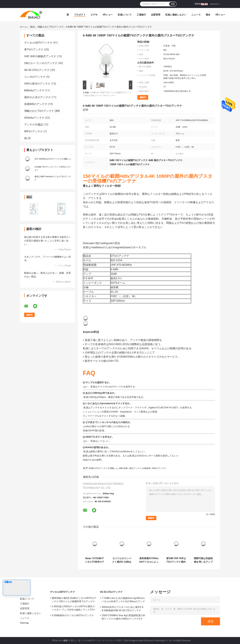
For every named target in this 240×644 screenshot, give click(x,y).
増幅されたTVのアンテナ (51, 27)
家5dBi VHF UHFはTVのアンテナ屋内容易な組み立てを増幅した (176, 560)
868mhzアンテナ (34, 90)
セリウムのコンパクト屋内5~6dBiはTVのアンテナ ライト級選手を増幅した (122, 560)
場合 (208, 15)
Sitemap (24, 623)
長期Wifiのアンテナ (36, 104)
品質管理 (156, 15)
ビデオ (94, 15)
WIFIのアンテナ (33, 131)
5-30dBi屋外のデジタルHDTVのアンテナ (73, 615)
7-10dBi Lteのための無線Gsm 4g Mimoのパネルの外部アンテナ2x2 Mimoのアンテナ (123, 600)
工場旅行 (141, 15)
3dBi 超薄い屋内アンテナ (130, 468)
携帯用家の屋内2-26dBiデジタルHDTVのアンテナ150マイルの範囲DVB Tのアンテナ (74, 600)
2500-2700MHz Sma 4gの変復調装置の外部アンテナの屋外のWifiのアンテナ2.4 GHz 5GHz (123, 618)
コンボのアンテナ (35, 77)
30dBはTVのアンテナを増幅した (103, 468)
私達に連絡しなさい (176, 15)
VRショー (108, 15)
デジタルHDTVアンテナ (38, 43)
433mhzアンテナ (34, 118)
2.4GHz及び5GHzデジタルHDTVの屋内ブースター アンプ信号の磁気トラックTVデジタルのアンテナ (73, 609)
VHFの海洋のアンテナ (37, 84)
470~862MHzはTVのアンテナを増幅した (53, 159)
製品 (32, 27)
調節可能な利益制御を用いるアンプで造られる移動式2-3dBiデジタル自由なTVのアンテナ (203, 560)
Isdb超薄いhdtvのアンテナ (154, 468)
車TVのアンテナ (34, 50)
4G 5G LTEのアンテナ (37, 70)
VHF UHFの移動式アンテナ (40, 56)
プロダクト (80, 15)
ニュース (196, 15)
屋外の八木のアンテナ (37, 97)
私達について (125, 15)
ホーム (23, 27)
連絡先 (143, 97)
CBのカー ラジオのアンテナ (41, 63)
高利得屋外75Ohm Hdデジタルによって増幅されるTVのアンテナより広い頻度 (149, 560)
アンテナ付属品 (33, 125)
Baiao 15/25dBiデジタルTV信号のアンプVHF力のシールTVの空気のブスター (95, 560)
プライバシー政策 (60, 641)
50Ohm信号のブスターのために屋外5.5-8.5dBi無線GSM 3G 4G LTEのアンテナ (123, 609)
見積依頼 (198, 4)
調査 (173, 4)
